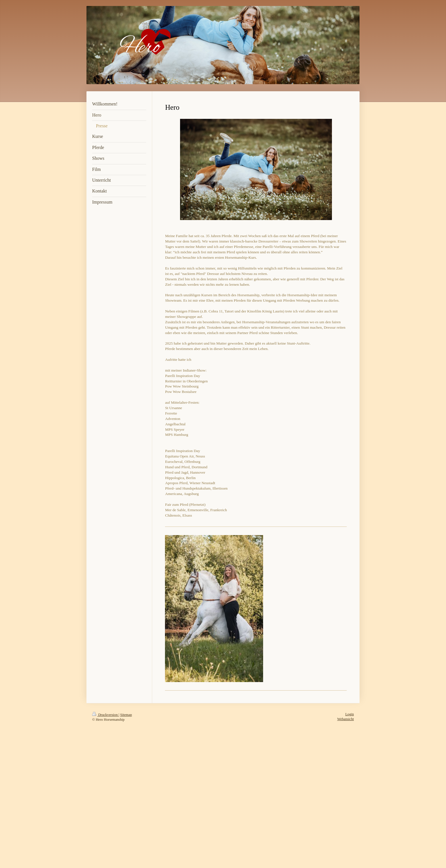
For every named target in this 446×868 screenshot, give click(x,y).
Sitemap (126, 715)
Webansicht (346, 719)
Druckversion (105, 715)
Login (350, 714)
